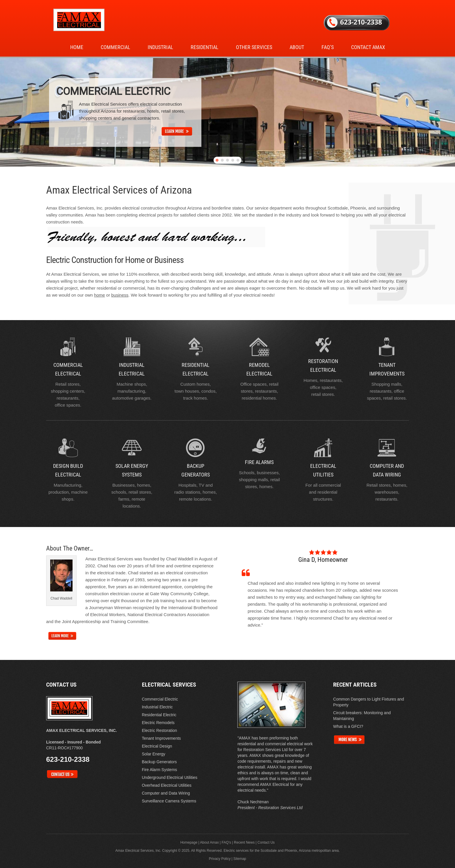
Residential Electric (159, 715)
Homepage (189, 842)
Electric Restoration (159, 730)
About (297, 47)
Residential (205, 47)
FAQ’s (328, 47)
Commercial (115, 47)
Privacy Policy (220, 859)
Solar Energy (154, 754)
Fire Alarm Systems (159, 770)
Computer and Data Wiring (166, 793)
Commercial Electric (160, 699)
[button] (217, 160)
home (100, 295)
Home (77, 47)
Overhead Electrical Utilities (167, 785)
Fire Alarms (259, 462)
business (120, 295)
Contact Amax (368, 47)
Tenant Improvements (161, 738)
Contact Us (266, 842)
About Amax (209, 842)
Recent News (244, 842)
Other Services (254, 47)
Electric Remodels (158, 723)
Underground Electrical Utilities (170, 777)
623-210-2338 (68, 759)
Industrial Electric (157, 707)
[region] (228, 112)
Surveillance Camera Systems (169, 801)
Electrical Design (157, 746)
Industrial (160, 47)
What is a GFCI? (348, 726)
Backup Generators (159, 762)
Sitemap (240, 859)
